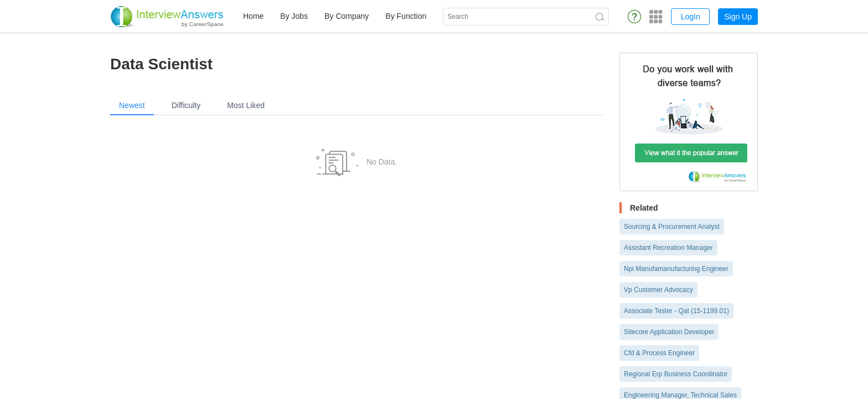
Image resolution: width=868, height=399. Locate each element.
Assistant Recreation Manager (668, 248)
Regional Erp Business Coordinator (676, 374)
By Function (406, 16)
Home (253, 16)
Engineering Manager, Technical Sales (680, 395)
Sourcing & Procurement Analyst (672, 227)
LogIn (691, 17)
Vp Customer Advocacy (658, 290)
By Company (347, 16)
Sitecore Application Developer (669, 332)
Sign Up (738, 17)
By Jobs (294, 16)
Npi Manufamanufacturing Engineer (676, 269)
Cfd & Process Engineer (659, 353)
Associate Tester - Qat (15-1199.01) (676, 311)
